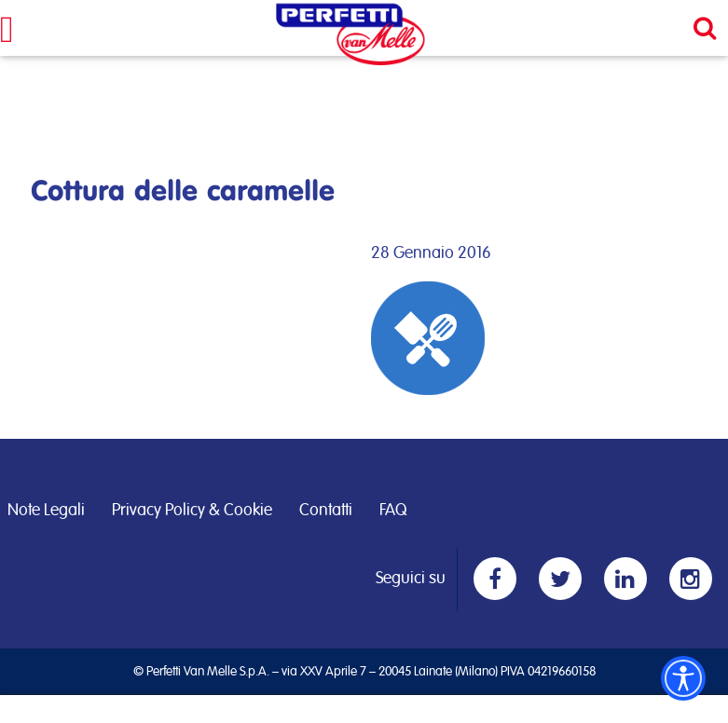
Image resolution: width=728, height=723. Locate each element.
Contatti (326, 511)
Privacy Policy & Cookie (192, 511)
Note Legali (46, 511)
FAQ (393, 511)
